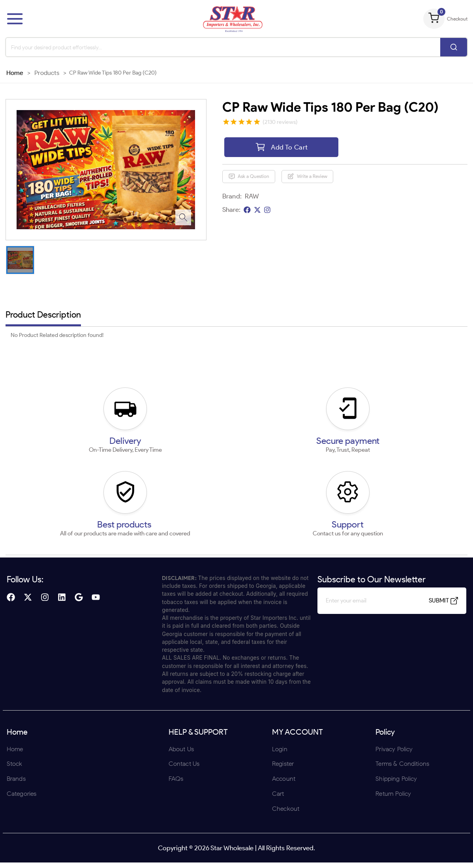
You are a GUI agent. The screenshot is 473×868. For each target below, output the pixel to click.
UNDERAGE (279, 485)
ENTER (194, 485)
